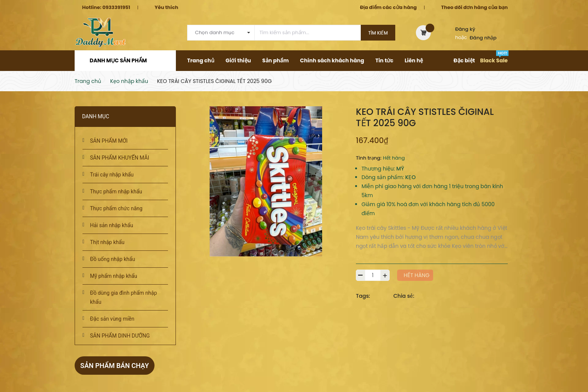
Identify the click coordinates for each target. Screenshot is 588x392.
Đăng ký (465, 29)
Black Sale (494, 60)
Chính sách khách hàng (332, 60)
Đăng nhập (483, 38)
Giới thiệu (238, 60)
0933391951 (116, 7)
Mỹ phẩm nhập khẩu (114, 276)
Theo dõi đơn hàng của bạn (474, 7)
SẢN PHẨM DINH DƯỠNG (120, 336)
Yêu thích (166, 7)
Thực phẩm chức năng (116, 208)
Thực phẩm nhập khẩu (116, 191)
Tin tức (384, 60)
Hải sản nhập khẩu (112, 225)
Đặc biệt (464, 60)
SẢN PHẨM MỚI (109, 141)
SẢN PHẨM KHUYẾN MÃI (120, 158)
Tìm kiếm (378, 33)
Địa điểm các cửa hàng (388, 7)
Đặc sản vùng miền (112, 319)
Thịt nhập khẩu (107, 242)
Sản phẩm (275, 60)
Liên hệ (414, 60)
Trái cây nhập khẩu (112, 175)
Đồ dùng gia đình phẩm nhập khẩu (124, 297)
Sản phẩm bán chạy (115, 366)
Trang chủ (201, 60)
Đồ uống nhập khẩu (112, 259)
